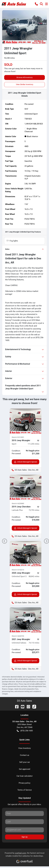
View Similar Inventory (25, 84)
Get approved (24, 769)
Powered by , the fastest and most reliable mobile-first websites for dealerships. (25, 857)
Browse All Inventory (25, 77)
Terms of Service (25, 790)
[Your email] (24, 830)
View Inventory (24, 748)
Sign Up (25, 837)
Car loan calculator (25, 776)
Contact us (25, 755)
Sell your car (25, 762)
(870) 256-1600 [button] (25, 731)
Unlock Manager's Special (26, 462)
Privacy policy (24, 783)
